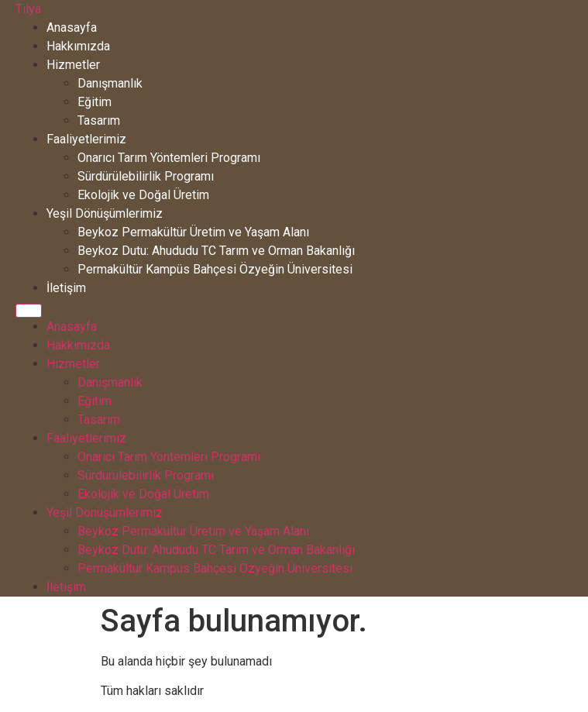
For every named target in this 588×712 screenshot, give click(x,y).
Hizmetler (73, 65)
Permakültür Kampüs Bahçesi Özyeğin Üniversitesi (215, 269)
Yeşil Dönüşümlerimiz (105, 213)
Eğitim (95, 102)
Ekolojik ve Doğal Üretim (143, 195)
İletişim (66, 288)
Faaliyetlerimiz (86, 139)
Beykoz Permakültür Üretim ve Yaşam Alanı (193, 232)
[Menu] (29, 311)
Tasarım (99, 120)
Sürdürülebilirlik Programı (146, 176)
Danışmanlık (110, 83)
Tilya (28, 9)
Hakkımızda (78, 46)
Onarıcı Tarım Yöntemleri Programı (169, 158)
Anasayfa (72, 28)
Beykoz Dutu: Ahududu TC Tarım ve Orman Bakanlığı (216, 251)
